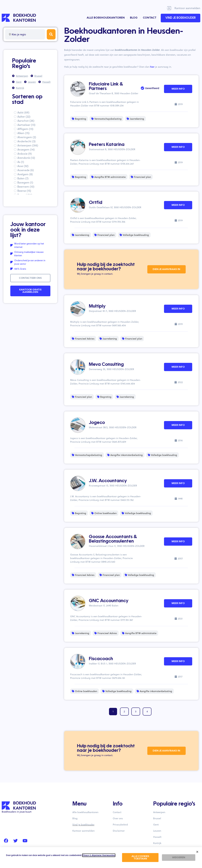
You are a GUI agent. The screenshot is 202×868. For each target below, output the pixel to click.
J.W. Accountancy (108, 481)
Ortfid (96, 203)
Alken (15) (23, 133)
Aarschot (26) (26, 121)
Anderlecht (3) (26, 141)
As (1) (21, 162)
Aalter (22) (24, 116)
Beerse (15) (24, 191)
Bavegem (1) (25, 182)
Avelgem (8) (25, 174)
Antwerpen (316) (28, 145)
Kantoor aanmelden (187, 8)
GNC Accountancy (109, 601)
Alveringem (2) (27, 137)
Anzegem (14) (26, 149)
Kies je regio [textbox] (19, 34)
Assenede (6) (26, 170)
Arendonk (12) (26, 158)
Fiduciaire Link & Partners (106, 87)
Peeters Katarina (107, 145)
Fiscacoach (101, 659)
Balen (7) (23, 178)
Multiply (97, 306)
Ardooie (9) (25, 154)
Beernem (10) (26, 186)
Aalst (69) (23, 112)
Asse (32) (23, 166)
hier (152, 67)
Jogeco (97, 423)
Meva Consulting (106, 365)
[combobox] (25, 34)
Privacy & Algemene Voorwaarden (99, 855)
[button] (197, 852)
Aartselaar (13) (26, 125)
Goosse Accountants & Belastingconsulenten (113, 539)
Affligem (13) (25, 129)
